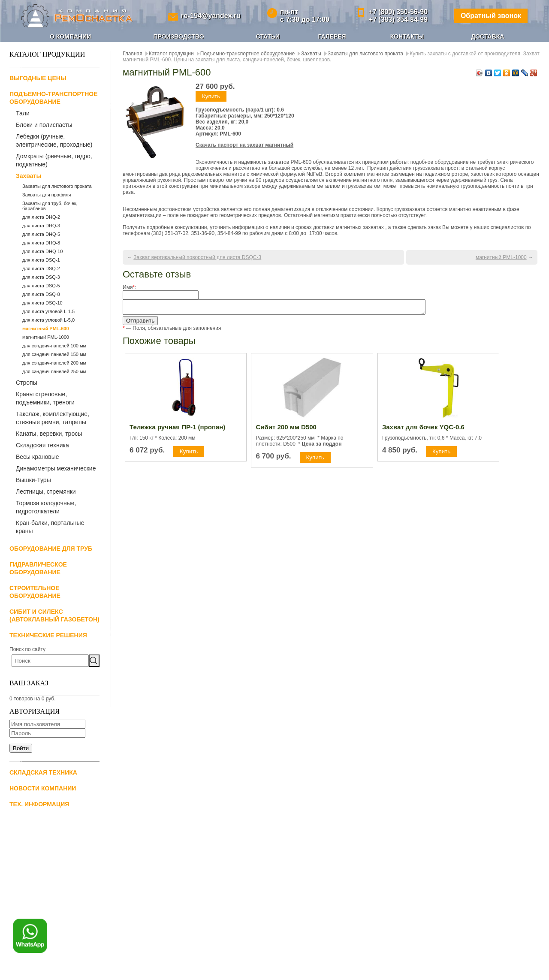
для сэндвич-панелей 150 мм (54, 354)
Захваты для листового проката (57, 186)
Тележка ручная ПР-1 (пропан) (177, 430)
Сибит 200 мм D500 (286, 430)
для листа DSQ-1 (41, 260)
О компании (70, 36)
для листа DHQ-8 (41, 243)
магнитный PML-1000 (46, 337)
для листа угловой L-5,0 (48, 320)
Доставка (487, 36)
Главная (133, 54)
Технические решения (48, 635)
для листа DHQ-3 (41, 226)
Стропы (27, 383)
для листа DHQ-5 (41, 234)
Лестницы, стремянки (46, 492)
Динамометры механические (56, 468)
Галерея (332, 36)
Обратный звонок (491, 16)
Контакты (407, 36)
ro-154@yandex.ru (211, 16)
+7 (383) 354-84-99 (398, 20)
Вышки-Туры (33, 480)
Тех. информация (39, 804)
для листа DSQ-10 (42, 303)
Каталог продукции (171, 54)
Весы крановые (38, 457)
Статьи (268, 36)
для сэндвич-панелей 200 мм (54, 363)
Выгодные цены (38, 78)
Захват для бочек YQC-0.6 (423, 430)
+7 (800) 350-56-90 (398, 12)
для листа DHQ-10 (42, 251)
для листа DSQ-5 (41, 286)
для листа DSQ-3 (41, 277)
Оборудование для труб (51, 549)
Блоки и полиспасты (44, 125)
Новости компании (43, 788)
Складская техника (42, 445)
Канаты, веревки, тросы (49, 434)
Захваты (29, 176)
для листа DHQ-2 (41, 217)
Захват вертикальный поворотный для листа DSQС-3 (197, 257)
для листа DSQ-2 (41, 268)
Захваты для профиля (47, 195)
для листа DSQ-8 (41, 294)
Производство (178, 36)
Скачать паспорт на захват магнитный (244, 145)
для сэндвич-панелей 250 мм (54, 371)
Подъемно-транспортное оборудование (247, 54)
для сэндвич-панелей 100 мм (54, 346)
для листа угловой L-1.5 (48, 311)
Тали (23, 113)
